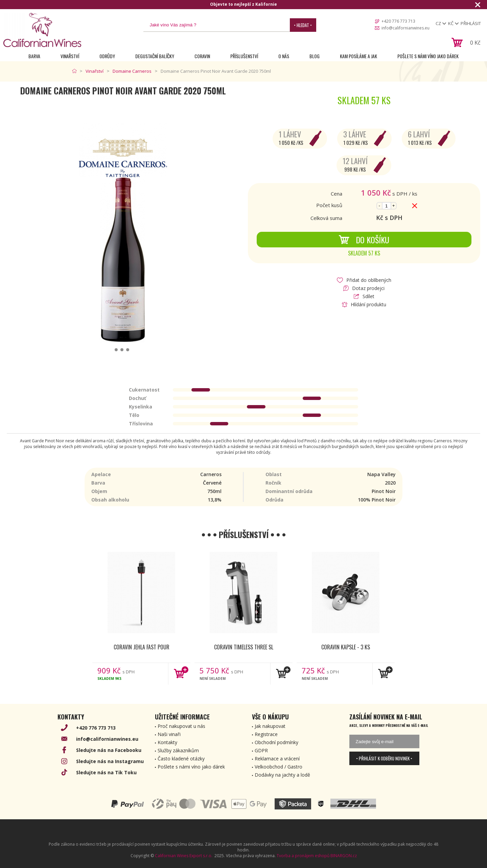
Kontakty (167, 742)
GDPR (261, 750)
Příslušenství (244, 56)
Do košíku (364, 240)
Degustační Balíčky (155, 56)
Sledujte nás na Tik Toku (106, 772)
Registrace (266, 734)
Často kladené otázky (181, 759)
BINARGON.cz (344, 856)
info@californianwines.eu (405, 28)
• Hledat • (303, 25)
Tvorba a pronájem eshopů (303, 856)
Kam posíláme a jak (358, 56)
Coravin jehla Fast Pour (142, 647)
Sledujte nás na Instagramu (110, 761)
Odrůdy (107, 56)
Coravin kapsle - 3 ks (346, 647)
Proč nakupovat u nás (181, 726)
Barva (34, 56)
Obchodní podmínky (276, 742)
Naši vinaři (169, 734)
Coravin (202, 56)
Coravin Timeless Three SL (244, 647)
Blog (315, 56)
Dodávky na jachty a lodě (282, 775)
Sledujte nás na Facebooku (109, 750)
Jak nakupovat (270, 726)
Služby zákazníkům (178, 750)
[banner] (42, 30)
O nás (284, 56)
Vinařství (70, 56)
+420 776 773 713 (398, 21)
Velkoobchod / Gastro (279, 767)
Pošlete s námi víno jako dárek (428, 56)
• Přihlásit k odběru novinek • (384, 758)
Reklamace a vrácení (277, 759)
